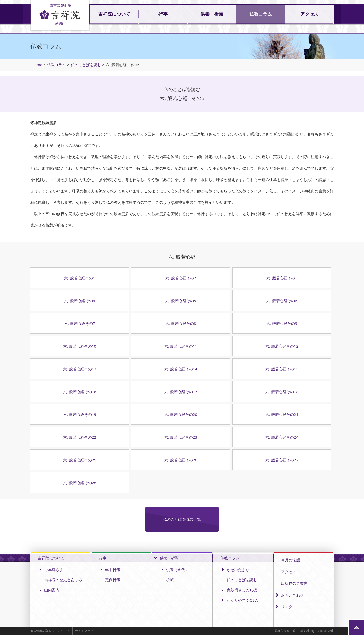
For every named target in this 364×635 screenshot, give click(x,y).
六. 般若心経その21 (282, 414)
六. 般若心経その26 (181, 460)
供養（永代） (177, 570)
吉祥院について (114, 14)
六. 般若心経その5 (181, 301)
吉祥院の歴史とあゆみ (63, 580)
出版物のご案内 (294, 583)
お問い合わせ (292, 595)
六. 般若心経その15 (282, 369)
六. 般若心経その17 (181, 392)
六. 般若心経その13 (80, 369)
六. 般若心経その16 (80, 392)
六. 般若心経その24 (282, 437)
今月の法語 (291, 560)
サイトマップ (84, 631)
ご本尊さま (54, 570)
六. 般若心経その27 (282, 460)
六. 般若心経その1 (79, 278)
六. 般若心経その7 (79, 323)
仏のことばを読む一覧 (182, 519)
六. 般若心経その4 (79, 301)
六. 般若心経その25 (80, 460)
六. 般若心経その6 (282, 301)
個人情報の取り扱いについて (50, 631)
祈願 (170, 580)
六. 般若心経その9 (282, 323)
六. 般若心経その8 (181, 323)
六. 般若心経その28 (80, 483)
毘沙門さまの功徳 (242, 590)
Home (37, 65)
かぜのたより (238, 570)
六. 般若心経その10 (80, 346)
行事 (163, 14)
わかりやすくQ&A (242, 600)
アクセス (309, 14)
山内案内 (52, 590)
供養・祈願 (212, 14)
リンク (287, 607)
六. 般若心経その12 (282, 346)
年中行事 (113, 570)
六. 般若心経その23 (181, 437)
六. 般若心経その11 (181, 346)
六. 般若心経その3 (282, 278)
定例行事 (113, 580)
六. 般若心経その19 (80, 414)
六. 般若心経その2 (181, 278)
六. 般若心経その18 (282, 392)
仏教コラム (261, 14)
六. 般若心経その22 (80, 437)
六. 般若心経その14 (181, 369)
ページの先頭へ (356, 627)
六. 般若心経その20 (181, 414)
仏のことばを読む (86, 65)
